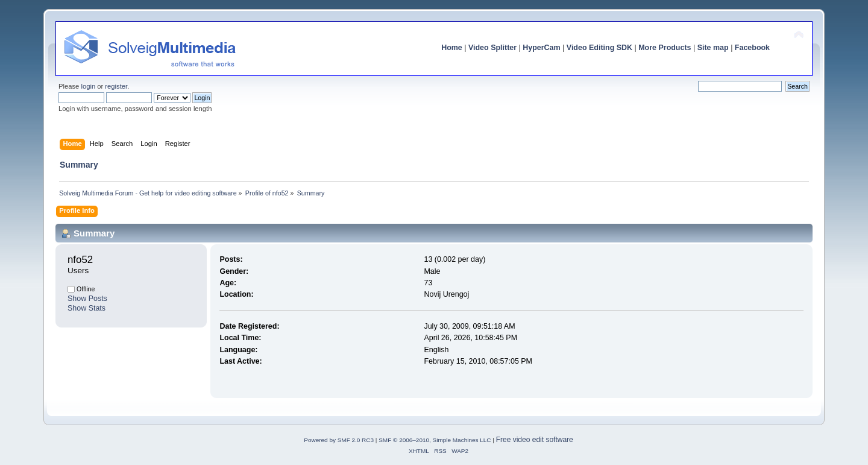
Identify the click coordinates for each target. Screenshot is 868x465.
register (116, 86)
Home (452, 48)
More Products (665, 48)
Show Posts (87, 299)
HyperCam (541, 48)
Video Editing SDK (599, 48)
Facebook (752, 48)
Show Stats (86, 308)
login (88, 86)
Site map (713, 48)
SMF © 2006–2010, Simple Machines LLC (435, 440)
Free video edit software (535, 440)
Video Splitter (492, 48)
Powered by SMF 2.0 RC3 (339, 440)
